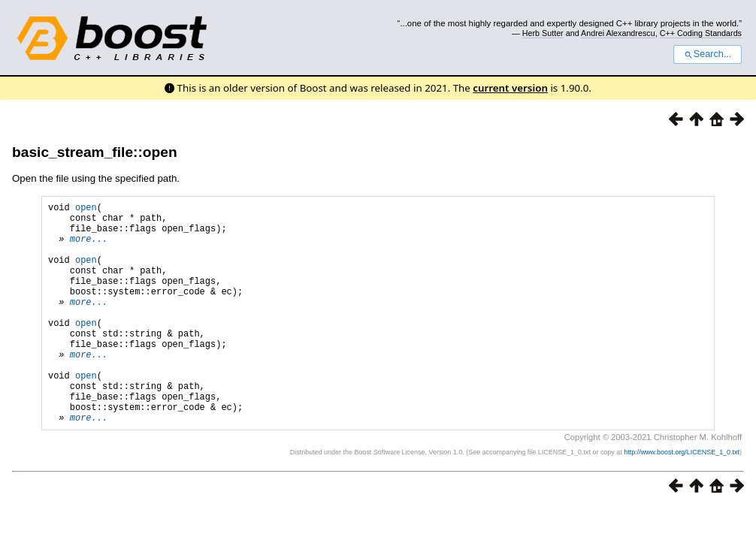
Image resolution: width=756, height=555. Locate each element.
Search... (708, 54)
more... (89, 247)
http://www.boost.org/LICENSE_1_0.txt (682, 499)
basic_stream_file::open (95, 152)
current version (510, 88)
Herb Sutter (543, 33)
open (86, 209)
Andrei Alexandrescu (618, 33)
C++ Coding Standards (701, 33)
